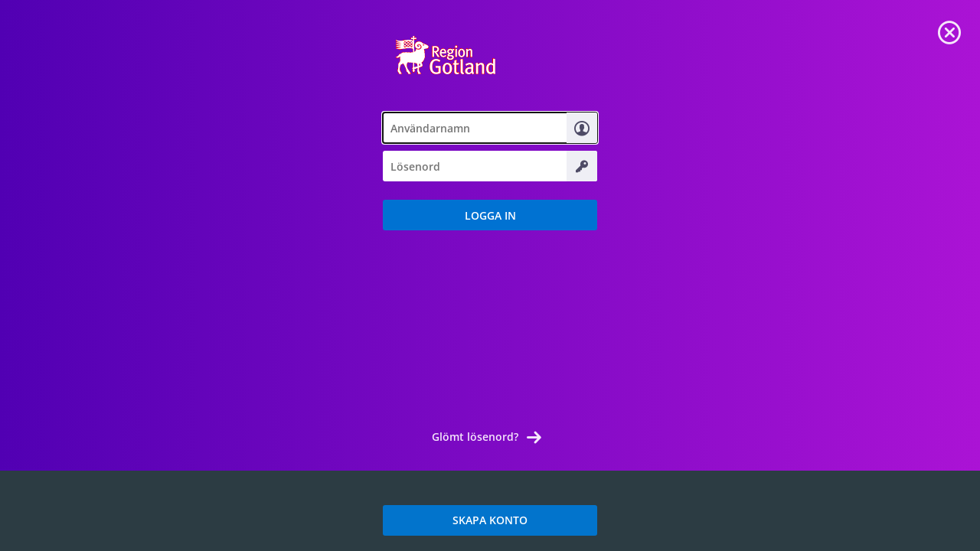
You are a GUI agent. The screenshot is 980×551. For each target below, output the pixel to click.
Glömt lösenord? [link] (475, 437)
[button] (490, 215)
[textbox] (490, 128)
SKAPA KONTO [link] (490, 520)
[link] (949, 31)
